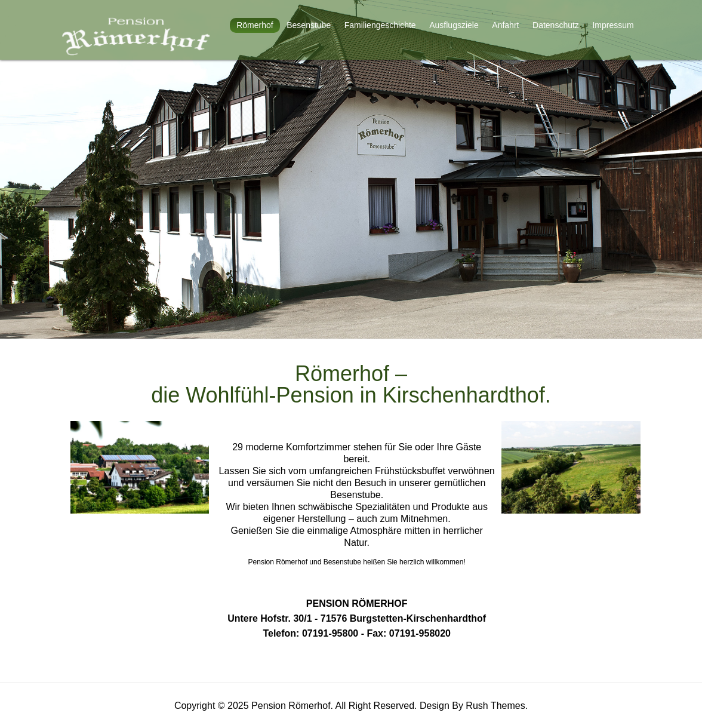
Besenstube (309, 25)
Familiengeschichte (380, 25)
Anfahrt (505, 25)
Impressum (613, 25)
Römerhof (255, 25)
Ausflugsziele (454, 25)
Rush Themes (495, 706)
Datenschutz (556, 25)
